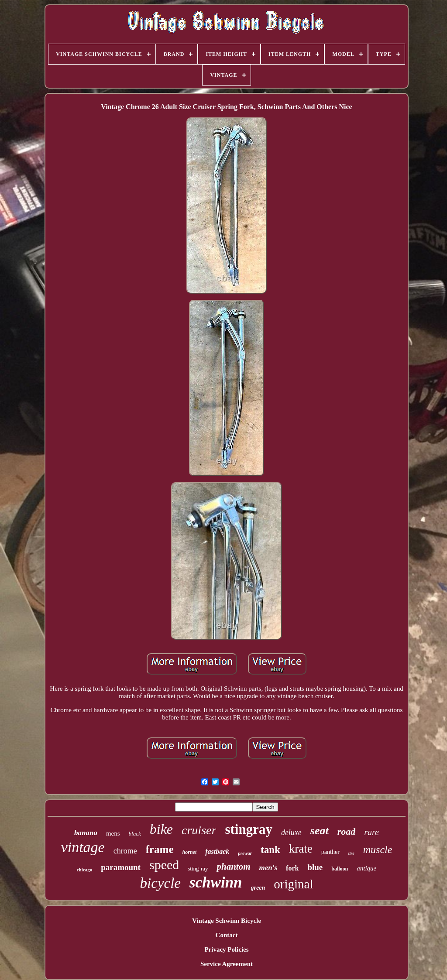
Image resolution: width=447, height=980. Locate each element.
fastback (217, 852)
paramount (121, 867)
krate (301, 849)
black (135, 834)
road (347, 831)
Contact (227, 935)
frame (160, 849)
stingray (249, 829)
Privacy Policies (226, 949)
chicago (84, 870)
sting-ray (198, 869)
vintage (83, 847)
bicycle (160, 883)
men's (268, 868)
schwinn (216, 882)
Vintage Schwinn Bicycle (227, 921)
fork (292, 868)
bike (161, 829)
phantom (233, 867)
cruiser (199, 830)
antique (366, 868)
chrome (125, 851)
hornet (190, 852)
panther (330, 852)
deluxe (291, 833)
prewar (245, 853)
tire (351, 853)
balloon (340, 869)
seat (320, 831)
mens (113, 833)
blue (315, 867)
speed (164, 865)
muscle (378, 850)
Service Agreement (227, 964)
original (293, 884)
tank (270, 850)
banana (86, 833)
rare (371, 832)
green (258, 888)
